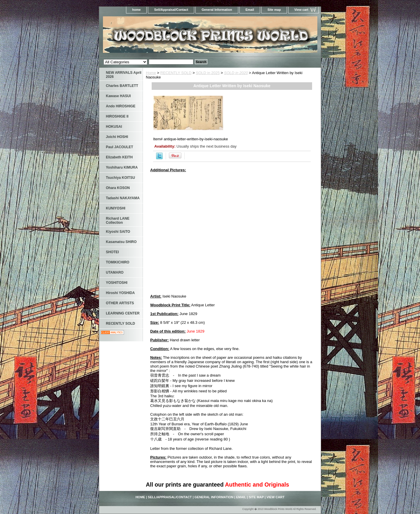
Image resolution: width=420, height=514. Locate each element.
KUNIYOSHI (116, 208)
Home (151, 73)
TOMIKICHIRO (118, 262)
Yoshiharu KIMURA (122, 167)
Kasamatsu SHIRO (121, 242)
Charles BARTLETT (122, 86)
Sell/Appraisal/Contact (171, 10)
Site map (274, 10)
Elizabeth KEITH (119, 157)
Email (250, 10)
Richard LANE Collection (118, 221)
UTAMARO (115, 272)
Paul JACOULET (119, 147)
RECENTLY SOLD (176, 73)
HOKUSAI (114, 127)
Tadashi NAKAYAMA (123, 198)
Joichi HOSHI (117, 137)
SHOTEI (112, 252)
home (136, 10)
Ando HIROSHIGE (121, 106)
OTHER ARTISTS (120, 303)
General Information (217, 10)
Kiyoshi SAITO (118, 232)
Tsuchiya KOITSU (120, 178)
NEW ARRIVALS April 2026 (124, 75)
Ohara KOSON (118, 188)
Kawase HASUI (118, 96)
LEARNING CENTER (123, 313)
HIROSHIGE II (117, 116)
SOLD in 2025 (208, 73)
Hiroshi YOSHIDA (120, 293)
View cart (301, 10)
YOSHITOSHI (117, 283)
